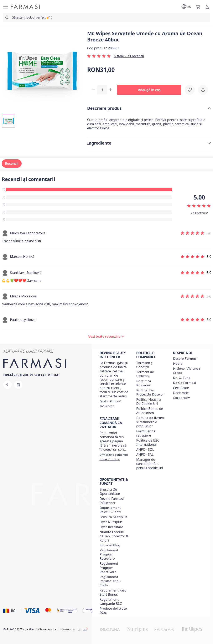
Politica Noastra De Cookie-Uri (149, 402)
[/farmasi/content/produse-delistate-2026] (114, 611)
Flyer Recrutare (111, 527)
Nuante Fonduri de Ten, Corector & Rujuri (114, 536)
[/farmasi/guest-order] (114, 457)
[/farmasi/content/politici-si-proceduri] (151, 383)
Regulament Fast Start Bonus (113, 592)
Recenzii (12, 164)
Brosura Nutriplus (113, 517)
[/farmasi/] (25, 7)
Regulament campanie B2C (111, 602)
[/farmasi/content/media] (178, 364)
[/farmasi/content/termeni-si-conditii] (151, 365)
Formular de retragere (146, 433)
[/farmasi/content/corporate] (182, 398)
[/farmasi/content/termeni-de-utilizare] (151, 374)
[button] (151, 90)
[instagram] (18, 385)
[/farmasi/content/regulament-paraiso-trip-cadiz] (114, 581)
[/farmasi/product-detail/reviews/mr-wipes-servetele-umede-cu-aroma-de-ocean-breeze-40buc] (106, 337)
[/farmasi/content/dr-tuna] (182, 378)
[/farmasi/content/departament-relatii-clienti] (114, 510)
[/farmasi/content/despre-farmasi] (185, 359)
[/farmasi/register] (114, 404)
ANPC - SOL (145, 449)
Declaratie (181, 393)
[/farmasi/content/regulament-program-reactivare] (114, 568)
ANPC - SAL (145, 454)
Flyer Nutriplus (111, 522)
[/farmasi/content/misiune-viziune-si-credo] (188, 371)
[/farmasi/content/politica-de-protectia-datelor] (151, 392)
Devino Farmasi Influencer (112, 501)
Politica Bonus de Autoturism (150, 411)
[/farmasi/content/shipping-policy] (151, 422)
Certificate (181, 388)
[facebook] (7, 385)
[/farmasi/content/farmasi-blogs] (110, 545)
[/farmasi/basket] (198, 7)
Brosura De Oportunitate (110, 492)
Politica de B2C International (148, 442)
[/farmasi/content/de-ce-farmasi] (185, 383)
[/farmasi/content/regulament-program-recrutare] (114, 554)
